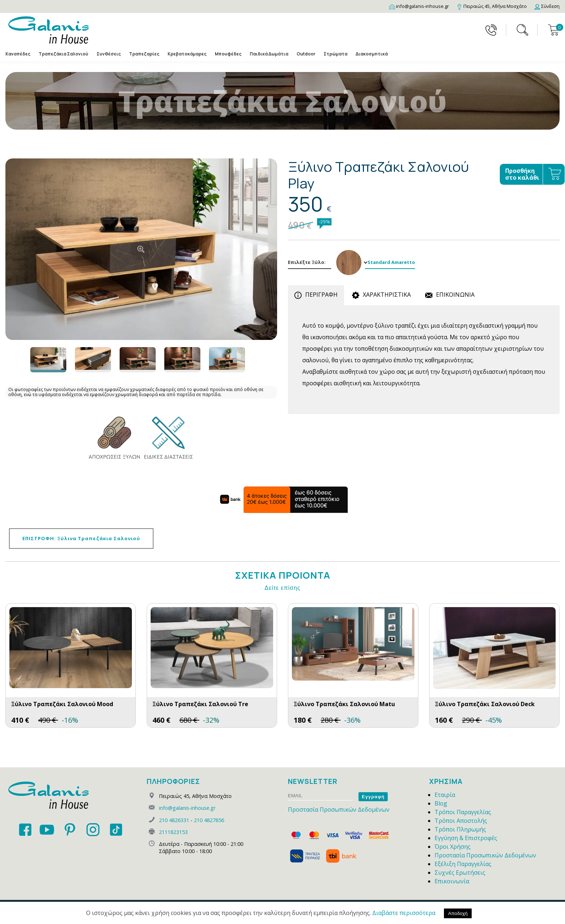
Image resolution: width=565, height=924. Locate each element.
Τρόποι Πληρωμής (460, 829)
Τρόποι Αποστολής (461, 821)
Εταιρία (445, 795)
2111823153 (173, 832)
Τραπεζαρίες (144, 54)
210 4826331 (174, 820)
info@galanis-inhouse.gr (187, 808)
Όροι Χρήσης (453, 847)
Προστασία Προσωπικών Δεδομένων (339, 809)
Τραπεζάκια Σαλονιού (63, 54)
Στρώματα (335, 54)
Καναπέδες (18, 54)
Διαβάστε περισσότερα (404, 913)
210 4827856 (209, 820)
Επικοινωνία (452, 881)
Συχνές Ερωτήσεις (460, 873)
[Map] (492, 6)
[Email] (419, 6)
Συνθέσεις (109, 54)
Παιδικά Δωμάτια (269, 54)
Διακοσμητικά (372, 54)
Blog (441, 803)
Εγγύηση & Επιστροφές (466, 838)
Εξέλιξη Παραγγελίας (463, 864)
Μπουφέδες (228, 54)
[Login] (547, 6)
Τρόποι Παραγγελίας (463, 812)
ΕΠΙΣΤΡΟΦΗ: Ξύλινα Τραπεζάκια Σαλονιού (81, 538)
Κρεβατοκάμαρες (187, 54)
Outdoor (306, 54)
